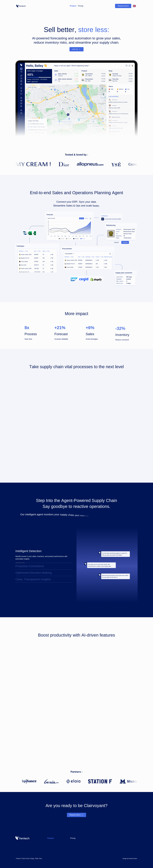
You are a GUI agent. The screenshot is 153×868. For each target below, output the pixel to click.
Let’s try (76, 51)
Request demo (123, 6)
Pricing (81, 6)
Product (73, 6)
